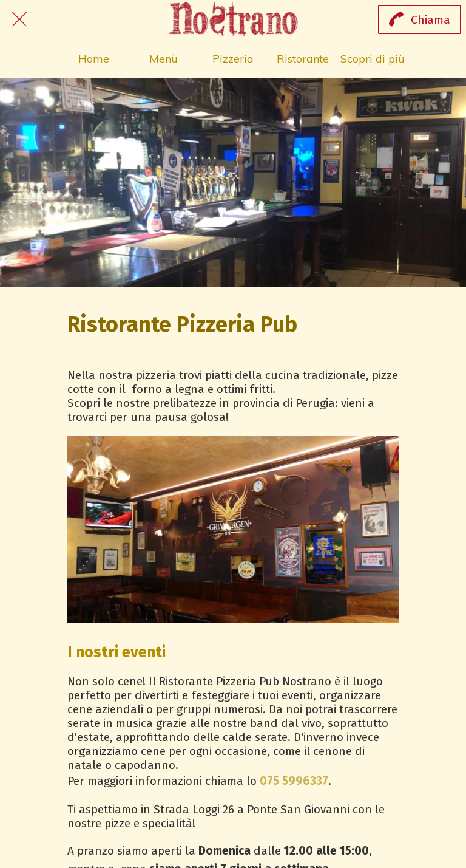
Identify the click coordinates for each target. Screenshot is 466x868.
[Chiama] (420, 19)
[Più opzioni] (373, 59)
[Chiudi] (19, 19)
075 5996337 (294, 781)
